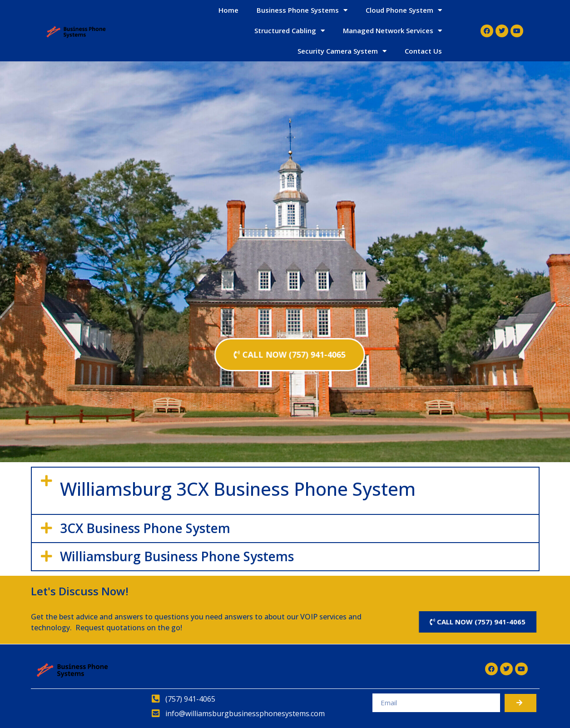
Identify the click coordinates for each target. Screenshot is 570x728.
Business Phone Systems (302, 10)
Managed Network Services (392, 31)
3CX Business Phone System (145, 528)
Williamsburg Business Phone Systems (177, 556)
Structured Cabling (290, 31)
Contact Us (423, 51)
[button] (285, 491)
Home (228, 10)
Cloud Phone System (404, 10)
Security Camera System (342, 51)
